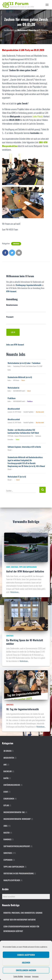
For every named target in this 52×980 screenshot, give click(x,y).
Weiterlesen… (15, 592)
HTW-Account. (12, 291)
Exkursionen (9, 799)
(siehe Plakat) (37, 116)
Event (8, 567)
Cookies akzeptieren (26, 955)
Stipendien (8, 860)
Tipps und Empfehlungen (28, 567)
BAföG (6, 778)
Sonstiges (16, 244)
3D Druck (7, 751)
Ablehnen (26, 962)
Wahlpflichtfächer (12, 880)
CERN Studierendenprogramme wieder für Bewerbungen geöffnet (21, 929)
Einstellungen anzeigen (26, 970)
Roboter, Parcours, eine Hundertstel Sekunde (23, 913)
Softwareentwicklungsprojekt (17, 846)
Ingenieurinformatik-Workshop (17, 819)
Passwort (10, 317)
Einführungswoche (12, 785)
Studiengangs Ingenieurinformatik (29, 285)
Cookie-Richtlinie (18, 976)
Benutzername (12, 305)
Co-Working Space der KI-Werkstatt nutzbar (25, 642)
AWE (5, 765)
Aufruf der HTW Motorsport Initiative (25, 571)
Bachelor (8, 771)
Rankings (7, 839)
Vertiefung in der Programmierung (19, 873)
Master (7, 833)
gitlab (6, 805)
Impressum (28, 976)
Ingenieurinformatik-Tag (14, 812)
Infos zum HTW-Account (15, 344)
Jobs (5, 826)
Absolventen (9, 758)
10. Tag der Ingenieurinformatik (23, 709)
